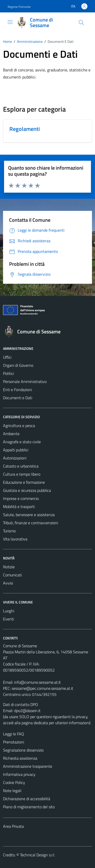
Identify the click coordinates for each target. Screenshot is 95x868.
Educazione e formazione (24, 482)
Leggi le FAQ (14, 734)
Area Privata (13, 826)
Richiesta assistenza (20, 758)
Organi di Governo (18, 365)
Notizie (9, 567)
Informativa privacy (19, 774)
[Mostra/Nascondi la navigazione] (10, 22)
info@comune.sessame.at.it (37, 682)
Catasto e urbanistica (21, 466)
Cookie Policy (14, 782)
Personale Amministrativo (25, 381)
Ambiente (11, 434)
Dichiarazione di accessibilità (27, 799)
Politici (8, 373)
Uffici (7, 357)
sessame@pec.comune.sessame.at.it (42, 688)
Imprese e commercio (21, 498)
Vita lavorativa (15, 539)
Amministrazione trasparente (28, 766)
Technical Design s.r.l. (37, 855)
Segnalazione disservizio (23, 750)
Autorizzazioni (15, 458)
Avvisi (8, 583)
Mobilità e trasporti (19, 507)
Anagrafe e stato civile (22, 442)
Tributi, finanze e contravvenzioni (31, 523)
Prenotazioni (14, 742)
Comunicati (12, 575)
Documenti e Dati (18, 398)
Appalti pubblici (16, 450)
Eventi (8, 619)
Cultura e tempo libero (22, 474)
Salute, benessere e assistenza (29, 515)
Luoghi (9, 611)
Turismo (9, 531)
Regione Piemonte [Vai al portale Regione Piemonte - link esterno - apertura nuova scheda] (19, 7)
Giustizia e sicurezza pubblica (27, 490)
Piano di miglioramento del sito (29, 807)
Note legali (12, 791)
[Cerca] (81, 23)
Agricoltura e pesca (19, 426)
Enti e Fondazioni (17, 390)
